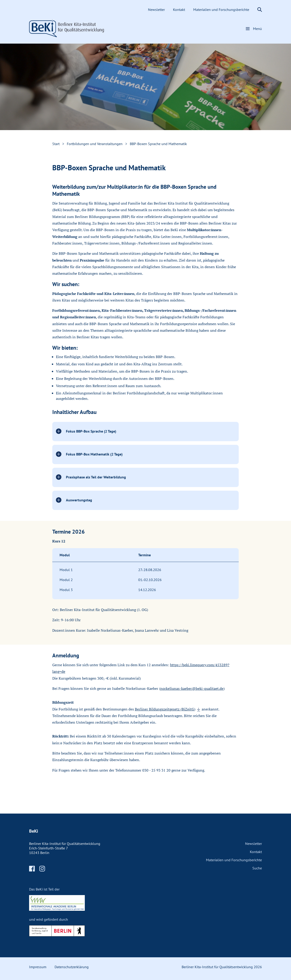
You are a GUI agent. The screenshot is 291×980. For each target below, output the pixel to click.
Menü (257, 29)
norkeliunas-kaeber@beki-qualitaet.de (192, 688)
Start (56, 144)
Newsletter (157, 10)
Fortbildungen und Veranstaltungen (95, 144)
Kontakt (179, 10)
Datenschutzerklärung (72, 967)
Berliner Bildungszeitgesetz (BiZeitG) (165, 709)
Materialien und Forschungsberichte (222, 10)
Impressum (38, 967)
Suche (257, 868)
